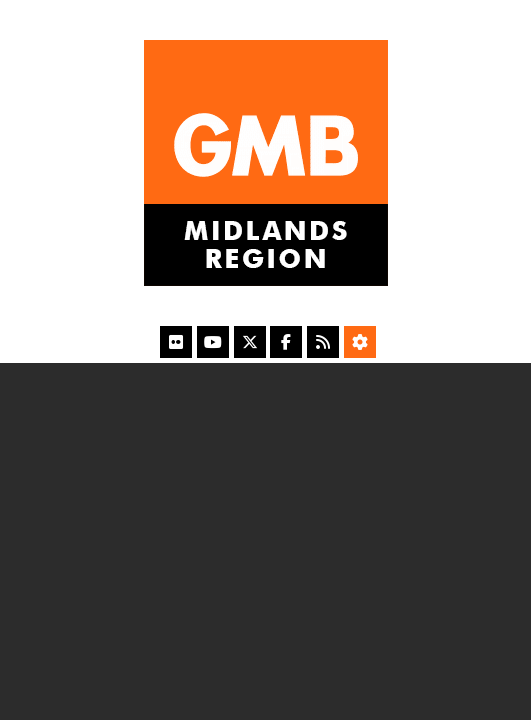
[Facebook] (286, 342)
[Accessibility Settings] (360, 342)
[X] (250, 342)
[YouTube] (213, 342)
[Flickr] (176, 342)
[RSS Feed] (323, 342)
